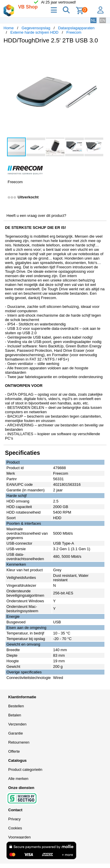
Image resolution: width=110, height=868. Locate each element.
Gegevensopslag (36, 28)
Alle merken (18, 779)
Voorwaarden (20, 837)
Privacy (15, 819)
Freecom (74, 32)
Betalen (15, 715)
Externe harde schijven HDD (34, 32)
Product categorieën (25, 770)
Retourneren (19, 742)
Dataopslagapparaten (76, 28)
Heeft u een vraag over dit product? (36, 216)
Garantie (16, 733)
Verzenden (17, 724)
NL (93, 20)
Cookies (15, 828)
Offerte (14, 751)
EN (103, 20)
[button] (101, 54)
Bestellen (16, 706)
